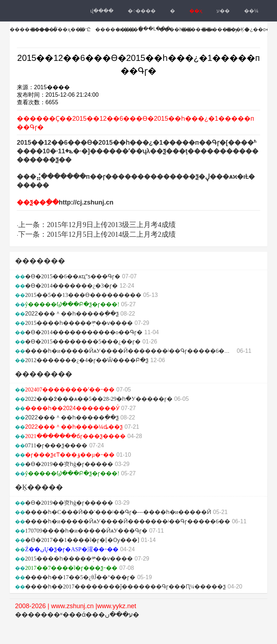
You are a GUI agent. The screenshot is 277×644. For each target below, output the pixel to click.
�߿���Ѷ (44, 29)
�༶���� (142, 11)
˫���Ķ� (236, 29)
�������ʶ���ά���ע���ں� (77, 615)
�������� (30, 29)
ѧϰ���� (130, 29)
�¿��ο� (258, 29)
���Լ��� (154, 29)
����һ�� (176, 29)
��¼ (251, 11)
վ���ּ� (102, 11)
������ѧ (197, 29)
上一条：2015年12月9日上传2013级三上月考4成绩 (97, 225)
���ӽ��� (69, 29)
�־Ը (84, 29)
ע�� (223, 11)
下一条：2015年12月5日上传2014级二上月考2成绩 (97, 234)
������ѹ (220, 29)
